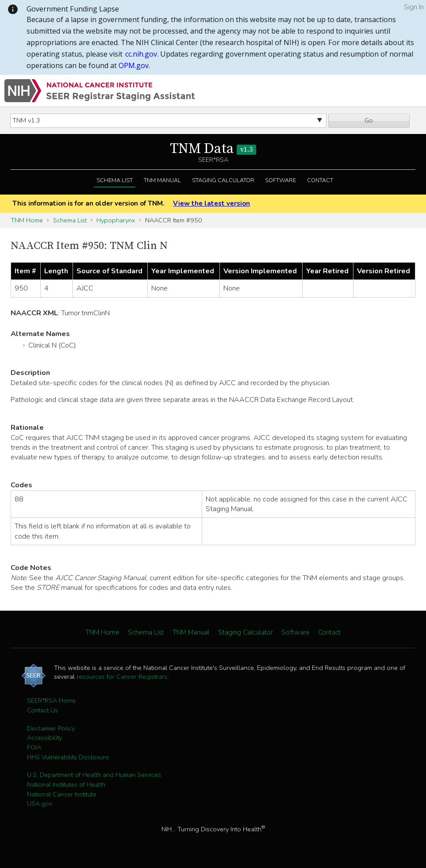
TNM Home (27, 220)
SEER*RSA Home (51, 700)
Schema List (115, 180)
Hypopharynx (116, 220)
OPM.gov (134, 65)
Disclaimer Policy (51, 728)
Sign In (414, 7)
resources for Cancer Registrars (122, 677)
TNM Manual (162, 180)
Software (280, 180)
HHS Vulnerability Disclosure (68, 757)
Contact (320, 180)
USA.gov (40, 803)
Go (369, 120)
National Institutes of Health (66, 784)
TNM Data (213, 149)
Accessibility (44, 738)
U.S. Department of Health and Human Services (94, 775)
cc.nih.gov (141, 54)
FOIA (34, 747)
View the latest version (211, 203)
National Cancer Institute (62, 794)
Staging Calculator (223, 180)
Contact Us (42, 710)
